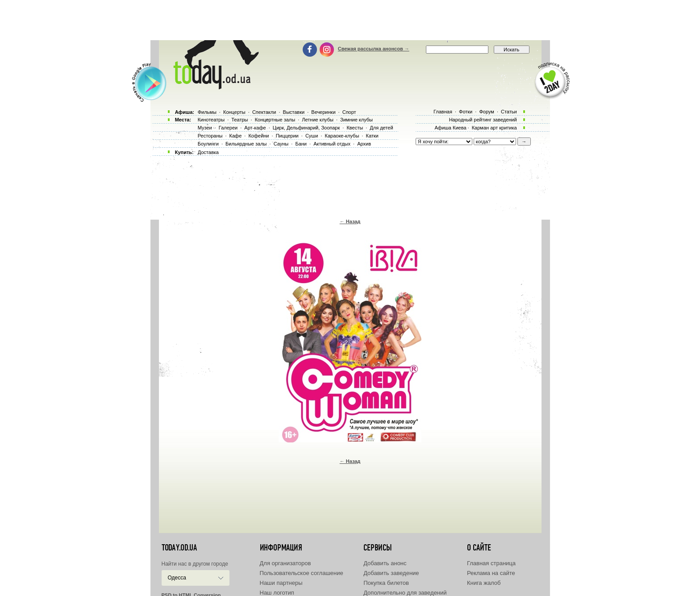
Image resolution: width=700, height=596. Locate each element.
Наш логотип (277, 593)
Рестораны (210, 136)
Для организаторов (285, 563)
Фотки (466, 112)
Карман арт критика (494, 128)
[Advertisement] (350, 20)
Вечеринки (323, 112)
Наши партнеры (281, 583)
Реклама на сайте (491, 573)
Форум (486, 112)
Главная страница (491, 563)
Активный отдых (332, 144)
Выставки (294, 112)
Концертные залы (275, 120)
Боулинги (208, 144)
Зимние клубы (356, 120)
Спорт (349, 112)
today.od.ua (179, 548)
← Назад (350, 221)
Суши (312, 136)
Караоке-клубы (342, 136)
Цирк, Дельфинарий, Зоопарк (306, 128)
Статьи (509, 112)
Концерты (234, 112)
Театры (240, 120)
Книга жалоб (484, 583)
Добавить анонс (385, 563)
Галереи (228, 128)
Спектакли (264, 112)
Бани (301, 144)
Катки (372, 136)
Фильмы (207, 112)
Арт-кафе (255, 128)
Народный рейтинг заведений (483, 120)
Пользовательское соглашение (302, 573)
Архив (364, 144)
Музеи (205, 128)
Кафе (236, 136)
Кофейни (258, 136)
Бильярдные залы (246, 144)
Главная (443, 112)
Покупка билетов (386, 583)
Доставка (208, 152)
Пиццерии (287, 136)
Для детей (381, 128)
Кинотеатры (211, 120)
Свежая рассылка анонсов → (374, 49)
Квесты (355, 128)
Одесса (177, 578)
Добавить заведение (391, 573)
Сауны (281, 144)
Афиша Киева (450, 128)
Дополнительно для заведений (405, 593)
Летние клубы (318, 120)
